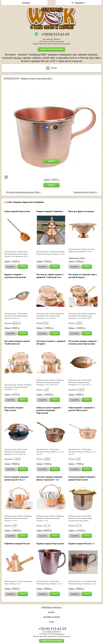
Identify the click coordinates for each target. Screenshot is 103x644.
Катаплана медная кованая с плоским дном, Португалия (83, 342)
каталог (51, 612)
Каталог (26, 3)
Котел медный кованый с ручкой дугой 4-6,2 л (17, 478)
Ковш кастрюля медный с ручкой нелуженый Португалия (49, 410)
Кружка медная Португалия (50, 544)
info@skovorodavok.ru (52, 607)
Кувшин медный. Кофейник (50, 211)
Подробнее (11, 267)
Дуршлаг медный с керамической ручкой (15, 276)
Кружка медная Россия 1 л (85, 192)
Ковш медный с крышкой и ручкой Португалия (81, 409)
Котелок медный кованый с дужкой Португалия (82, 478)
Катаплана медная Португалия (14, 409)
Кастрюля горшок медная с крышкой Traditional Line (50, 276)
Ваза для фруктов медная (81, 211)
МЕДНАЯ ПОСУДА (11, 78)
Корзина (79, 3)
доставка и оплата (51, 617)
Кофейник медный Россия (17, 544)
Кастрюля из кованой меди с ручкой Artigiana (83, 276)
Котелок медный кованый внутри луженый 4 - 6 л (49, 478)
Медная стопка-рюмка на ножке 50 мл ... (24, 192)
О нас (52, 622)
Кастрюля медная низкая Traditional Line (17, 342)
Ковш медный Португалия (17, 211)
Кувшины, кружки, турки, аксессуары (36, 78)
